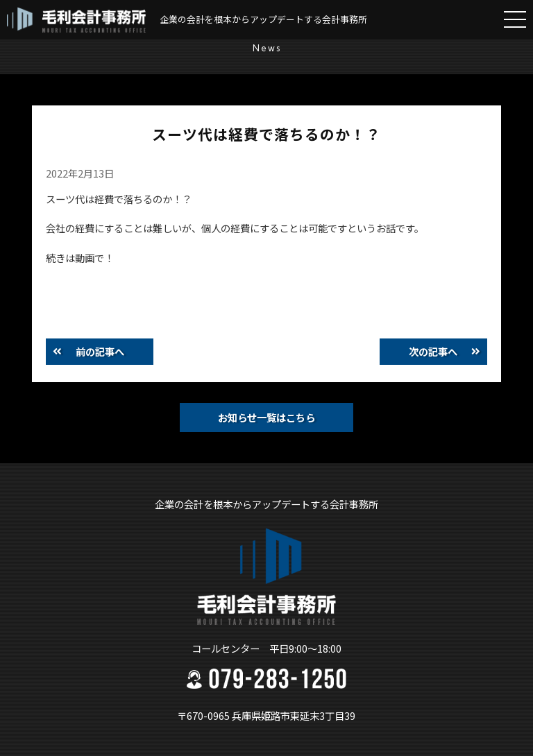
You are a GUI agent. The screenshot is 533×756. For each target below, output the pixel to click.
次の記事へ (433, 351)
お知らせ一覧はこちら (266, 417)
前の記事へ (100, 351)
